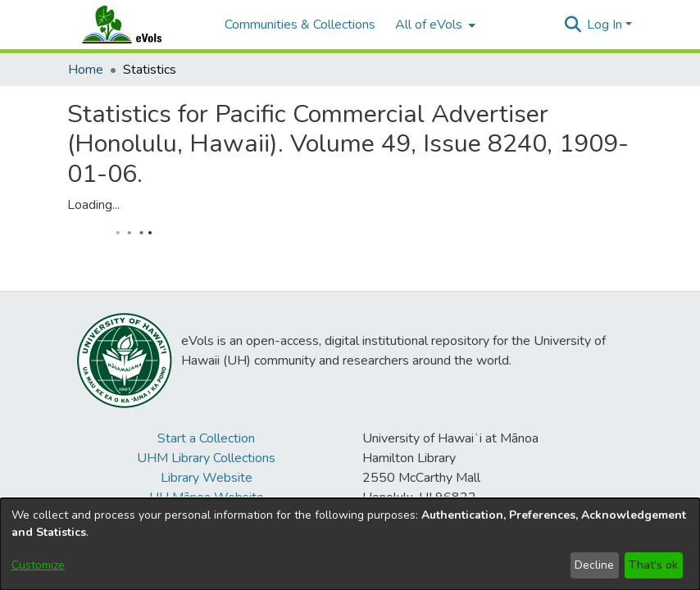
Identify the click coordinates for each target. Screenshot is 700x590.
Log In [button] (606, 25)
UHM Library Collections (206, 458)
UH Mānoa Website (207, 497)
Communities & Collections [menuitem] (300, 25)
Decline (594, 565)
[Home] (138, 25)
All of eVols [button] (429, 25)
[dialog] (350, 544)
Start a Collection (206, 438)
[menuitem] (434, 25)
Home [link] (86, 70)
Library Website (207, 478)
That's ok (653, 565)
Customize (38, 565)
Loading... (93, 205)
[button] (573, 25)
